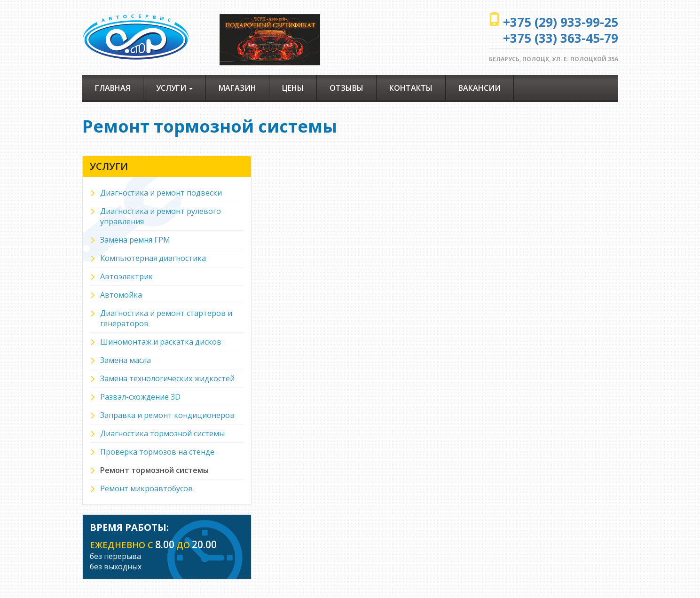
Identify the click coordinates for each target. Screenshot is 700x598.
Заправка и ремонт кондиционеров (167, 415)
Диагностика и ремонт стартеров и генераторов (166, 318)
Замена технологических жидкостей (167, 378)
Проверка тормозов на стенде (157, 452)
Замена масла (126, 360)
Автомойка (121, 295)
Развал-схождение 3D (140, 397)
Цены (293, 88)
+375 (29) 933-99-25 (561, 22)
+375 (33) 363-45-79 (561, 38)
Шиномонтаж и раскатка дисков (161, 342)
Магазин (237, 88)
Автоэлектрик (126, 276)
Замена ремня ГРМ (135, 240)
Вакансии (480, 88)
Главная (113, 88)
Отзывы (346, 88)
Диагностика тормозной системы (162, 433)
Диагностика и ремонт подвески (161, 193)
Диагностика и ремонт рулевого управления (161, 216)
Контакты (411, 88)
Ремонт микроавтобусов (146, 488)
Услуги (174, 88)
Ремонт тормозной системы (154, 470)
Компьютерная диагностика (153, 258)
